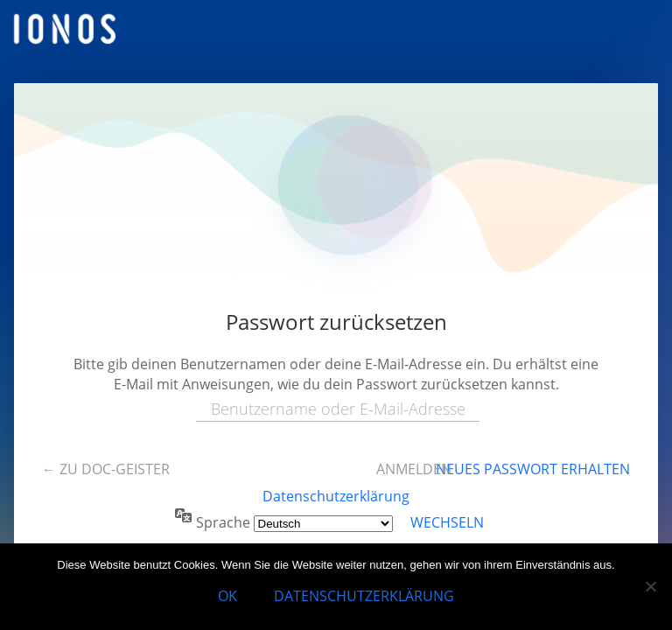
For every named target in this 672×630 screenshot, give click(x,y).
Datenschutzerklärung (336, 496)
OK (227, 596)
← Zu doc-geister (106, 469)
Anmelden (414, 469)
